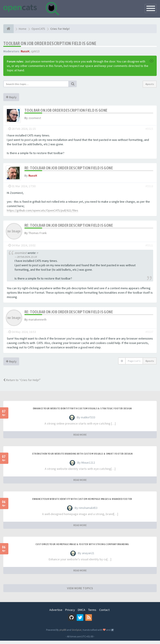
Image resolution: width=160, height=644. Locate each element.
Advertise (56, 613)
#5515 (149, 130)
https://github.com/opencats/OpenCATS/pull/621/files (43, 214)
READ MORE (80, 438)
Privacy (70, 613)
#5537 (149, 335)
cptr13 (35, 51)
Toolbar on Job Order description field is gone (50, 43)
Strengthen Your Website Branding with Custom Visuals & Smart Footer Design (82, 457)
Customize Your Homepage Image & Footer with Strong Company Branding (82, 548)
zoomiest (35, 118)
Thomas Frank (38, 236)
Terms (92, 613)
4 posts (150, 84)
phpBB (63, 633)
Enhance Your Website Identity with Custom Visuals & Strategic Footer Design (82, 412)
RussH (25, 51)
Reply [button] (11, 97)
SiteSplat (77, 633)
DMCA (82, 613)
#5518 (149, 189)
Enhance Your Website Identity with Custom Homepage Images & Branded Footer (82, 502)
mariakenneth (37, 323)
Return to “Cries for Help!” (22, 383)
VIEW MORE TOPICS (80, 591)
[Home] (8, 29)
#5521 (149, 249)
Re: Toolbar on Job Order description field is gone (69, 169)
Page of (134, 364)
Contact (104, 613)
